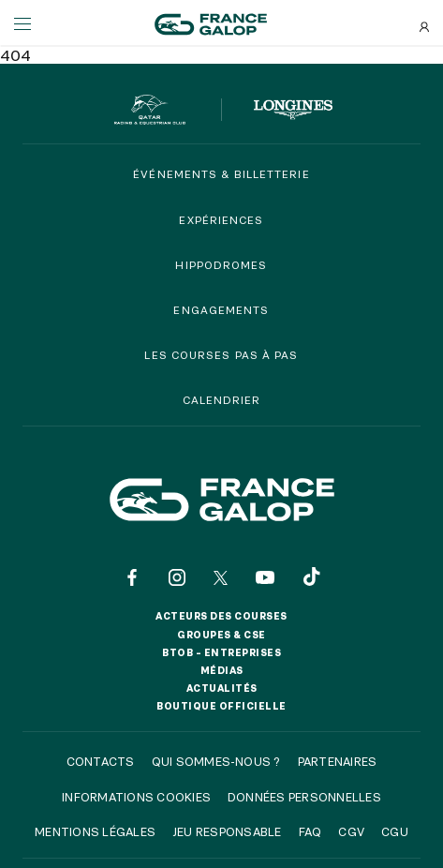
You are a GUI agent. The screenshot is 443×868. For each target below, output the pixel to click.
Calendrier (222, 400)
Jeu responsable (227, 831)
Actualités (222, 688)
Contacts (101, 761)
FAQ (310, 831)
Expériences (221, 220)
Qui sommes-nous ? (216, 761)
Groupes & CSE (221, 635)
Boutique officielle (221, 706)
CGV (351, 831)
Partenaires (338, 761)
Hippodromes (221, 265)
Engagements (221, 310)
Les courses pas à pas (221, 355)
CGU (395, 831)
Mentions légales (95, 831)
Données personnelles (304, 797)
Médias (222, 670)
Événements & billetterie (221, 174)
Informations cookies (136, 797)
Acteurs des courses (221, 616)
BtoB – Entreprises (221, 652)
